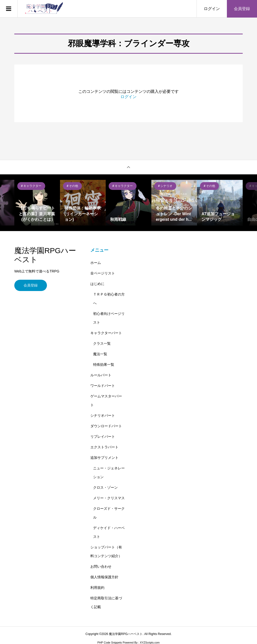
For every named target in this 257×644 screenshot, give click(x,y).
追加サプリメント (104, 458)
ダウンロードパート (106, 426)
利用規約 (97, 588)
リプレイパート (103, 437)
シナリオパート (103, 415)
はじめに (97, 284)
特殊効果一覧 (104, 365)
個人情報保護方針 (104, 577)
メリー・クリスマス (109, 498)
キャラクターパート (106, 333)
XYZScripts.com (150, 642)
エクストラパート (104, 447)
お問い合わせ (101, 566)
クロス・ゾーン (105, 487)
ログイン (212, 9)
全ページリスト (103, 273)
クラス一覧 (102, 343)
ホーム (96, 263)
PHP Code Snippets (110, 642)
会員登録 (242, 9)
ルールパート (101, 375)
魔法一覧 (100, 354)
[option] (37, 203)
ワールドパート (103, 386)
